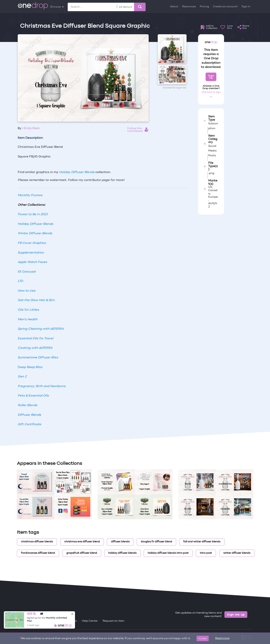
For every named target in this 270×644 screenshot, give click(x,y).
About (174, 7)
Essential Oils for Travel (35, 339)
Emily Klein (32, 128)
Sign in (246, 7)
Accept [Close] (203, 638)
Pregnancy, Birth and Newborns (42, 386)
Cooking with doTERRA (35, 348)
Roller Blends (27, 405)
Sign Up (211, 77)
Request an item (114, 621)
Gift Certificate (29, 424)
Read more (222, 638)
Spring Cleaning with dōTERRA (41, 329)
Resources (189, 7)
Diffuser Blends (29, 415)
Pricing (204, 7)
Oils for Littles (28, 310)
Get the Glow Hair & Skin (36, 300)
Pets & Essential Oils (33, 396)
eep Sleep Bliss (31, 367)
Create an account (225, 7)
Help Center (90, 621)
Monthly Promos (30, 195)
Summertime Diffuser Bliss (38, 358)
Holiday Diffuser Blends (77, 172)
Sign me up (236, 615)
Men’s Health (28, 319)
